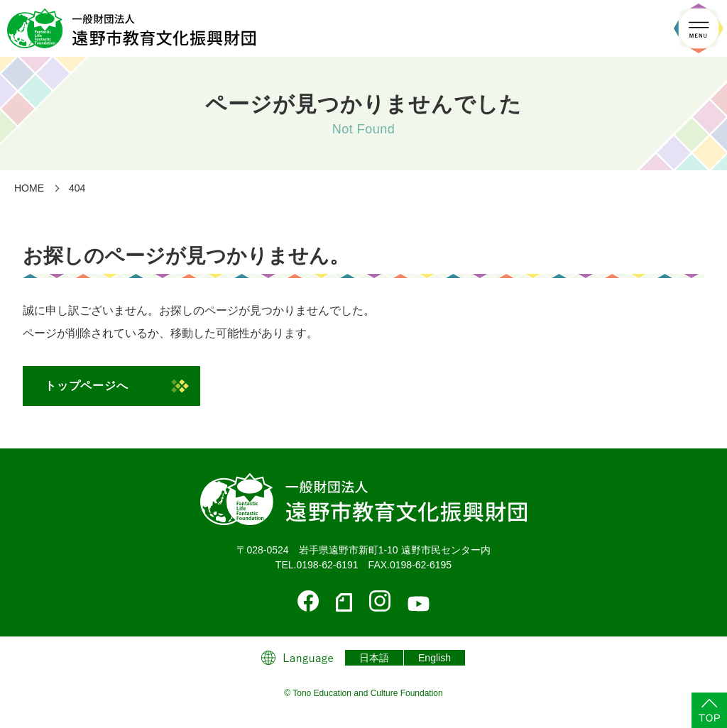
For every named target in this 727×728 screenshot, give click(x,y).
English (434, 658)
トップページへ (87, 386)
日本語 (374, 658)
